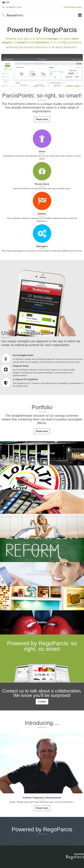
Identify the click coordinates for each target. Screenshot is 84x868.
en (8, 2)
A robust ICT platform (42, 383)
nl (80, 2)
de (76, 2)
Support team (42, 371)
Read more (42, 119)
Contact (42, 701)
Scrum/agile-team (42, 359)
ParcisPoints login (73, 7)
